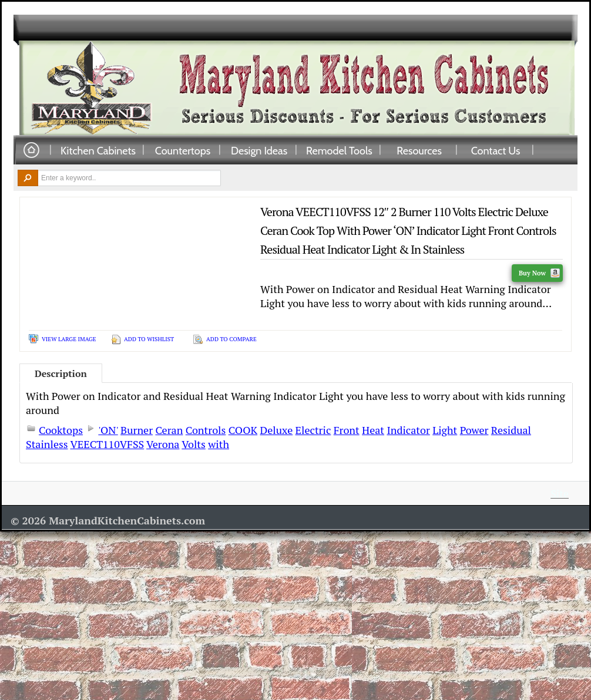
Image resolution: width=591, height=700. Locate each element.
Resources (419, 150)
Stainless (47, 444)
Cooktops (61, 430)
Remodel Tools (339, 150)
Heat (373, 430)
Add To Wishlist (149, 339)
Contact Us (496, 150)
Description (61, 373)
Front (347, 430)
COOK (243, 430)
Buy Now (539, 273)
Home (31, 151)
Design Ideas (259, 150)
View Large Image (69, 339)
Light (445, 430)
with (219, 444)
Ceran (169, 430)
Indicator (408, 430)
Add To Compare (231, 339)
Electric (313, 430)
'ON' (108, 430)
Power (474, 430)
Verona (163, 444)
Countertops (183, 150)
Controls (206, 430)
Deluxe (276, 430)
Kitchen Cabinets (98, 150)
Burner (137, 430)
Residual (511, 430)
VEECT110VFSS (107, 444)
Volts (194, 444)
